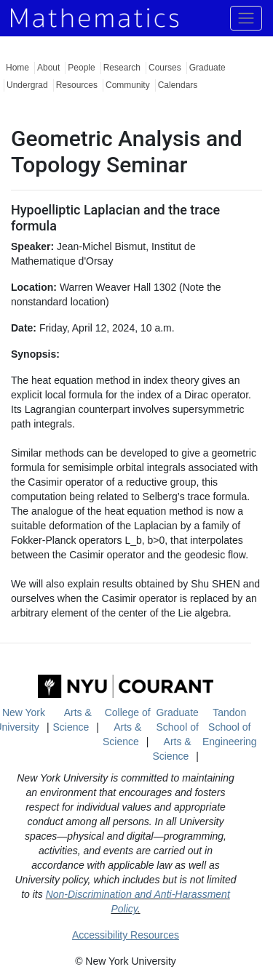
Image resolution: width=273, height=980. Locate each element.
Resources (77, 85)
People (81, 68)
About (48, 68)
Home (17, 68)
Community (128, 85)
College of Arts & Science (127, 727)
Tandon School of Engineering (230, 727)
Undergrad (27, 85)
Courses (165, 68)
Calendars (178, 85)
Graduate (207, 68)
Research (122, 68)
